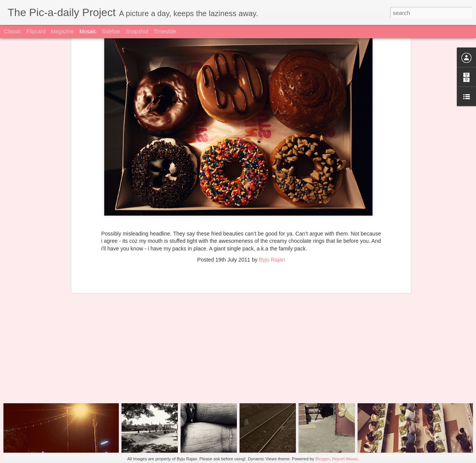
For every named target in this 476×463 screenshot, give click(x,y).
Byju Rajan (272, 187)
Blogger (323, 459)
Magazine (63, 31)
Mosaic (88, 31)
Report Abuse (345, 459)
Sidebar (111, 31)
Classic (12, 31)
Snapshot (137, 31)
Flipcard (36, 31)
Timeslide (165, 31)
